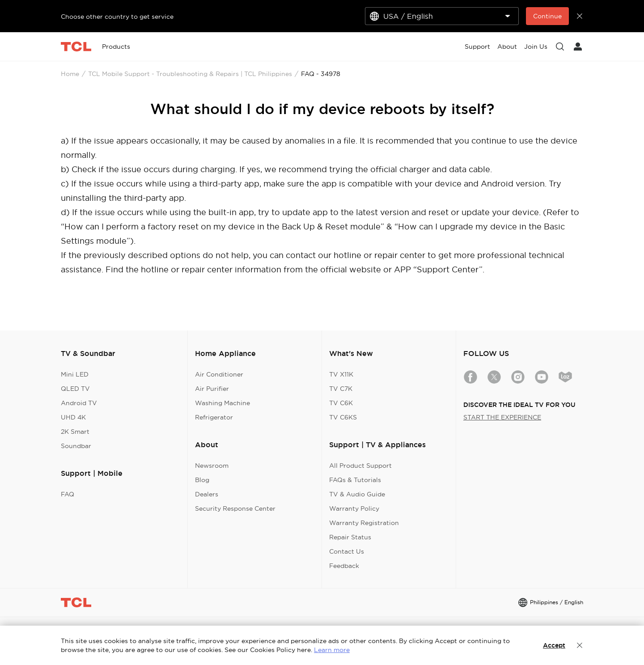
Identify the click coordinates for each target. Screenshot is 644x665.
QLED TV (75, 389)
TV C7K (341, 389)
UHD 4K (73, 417)
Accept (554, 645)
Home (70, 74)
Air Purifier (212, 389)
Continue (547, 16)
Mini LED (75, 374)
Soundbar (76, 446)
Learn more (332, 650)
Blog (202, 480)
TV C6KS (343, 417)
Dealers (207, 494)
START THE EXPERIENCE (502, 417)
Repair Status (350, 537)
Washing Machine (222, 403)
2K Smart (75, 432)
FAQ (68, 494)
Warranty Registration (364, 523)
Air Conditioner (219, 374)
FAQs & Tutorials (355, 480)
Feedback (344, 566)
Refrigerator (214, 417)
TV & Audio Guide (357, 494)
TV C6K (341, 403)
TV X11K (341, 374)
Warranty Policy (354, 508)
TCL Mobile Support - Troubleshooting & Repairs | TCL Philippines (190, 74)
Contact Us (347, 551)
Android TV (79, 403)
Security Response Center (235, 508)
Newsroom (212, 466)
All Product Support (360, 466)
